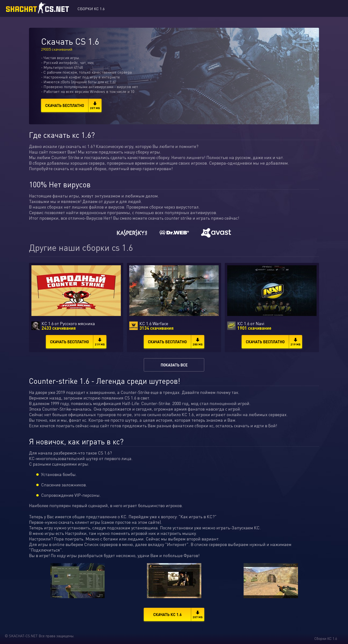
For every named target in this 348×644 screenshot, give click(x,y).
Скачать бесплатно (73, 105)
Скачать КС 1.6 (179, 614)
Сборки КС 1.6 (91, 9)
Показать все (174, 365)
